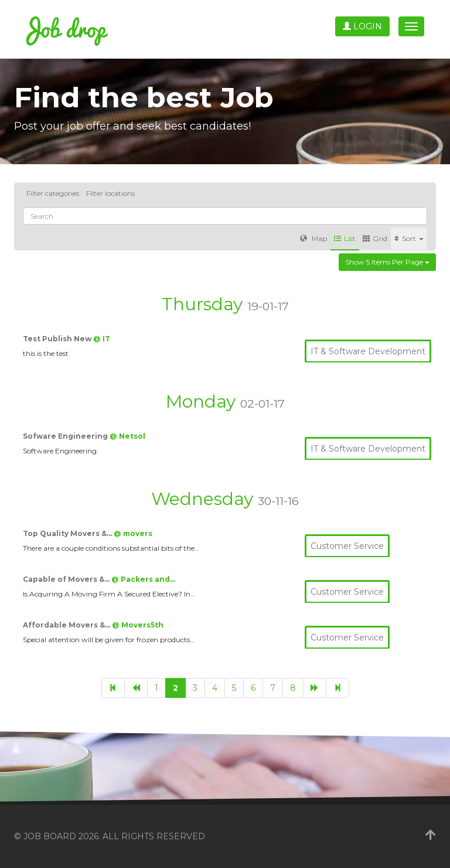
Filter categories (53, 193)
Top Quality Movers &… (68, 533)
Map (313, 238)
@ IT (102, 339)
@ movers (133, 533)
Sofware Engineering (66, 436)
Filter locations (110, 193)
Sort (409, 238)
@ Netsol (127, 436)
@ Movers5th (138, 625)
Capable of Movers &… (67, 579)
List (345, 238)
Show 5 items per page (387, 262)
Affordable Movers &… (67, 625)
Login (362, 26)
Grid (375, 238)
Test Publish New (58, 339)
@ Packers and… (143, 579)
